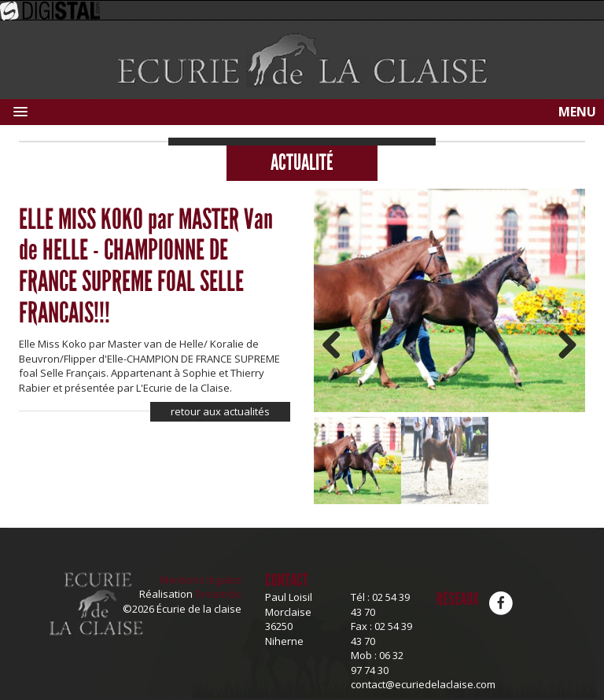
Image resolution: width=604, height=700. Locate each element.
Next (562, 346)
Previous (337, 346)
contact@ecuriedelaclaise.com (423, 684)
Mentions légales (201, 580)
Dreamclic (218, 594)
